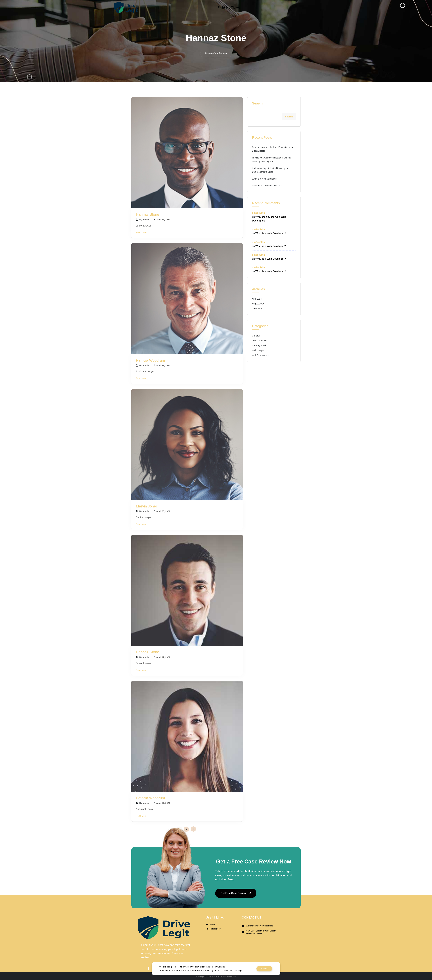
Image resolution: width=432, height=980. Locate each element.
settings (239, 970)
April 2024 (257, 298)
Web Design (258, 349)
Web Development (261, 354)
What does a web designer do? (267, 185)
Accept (264, 969)
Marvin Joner (147, 505)
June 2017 (257, 308)
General (256, 335)
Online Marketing (260, 340)
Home (209, 53)
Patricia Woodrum (150, 359)
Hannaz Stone (148, 213)
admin (146, 219)
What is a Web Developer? (265, 178)
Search (257, 102)
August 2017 (258, 303)
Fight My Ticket (229, 7)
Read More (141, 231)
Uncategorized (259, 345)
